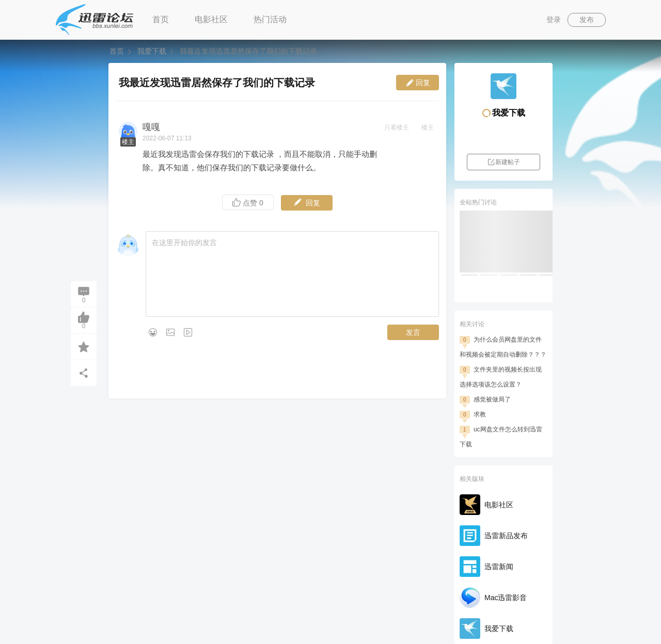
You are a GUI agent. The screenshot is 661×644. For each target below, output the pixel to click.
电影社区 (211, 19)
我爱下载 (152, 51)
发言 (413, 332)
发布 (587, 20)
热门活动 (270, 19)
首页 (161, 19)
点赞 (248, 203)
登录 (554, 20)
